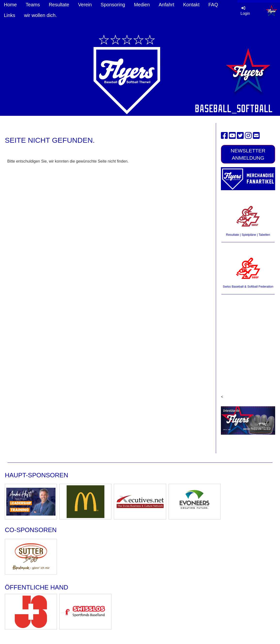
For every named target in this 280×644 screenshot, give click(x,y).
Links (10, 15)
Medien (142, 5)
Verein (85, 5)
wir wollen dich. (40, 15)
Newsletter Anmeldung (248, 154)
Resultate (59, 5)
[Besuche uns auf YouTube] (232, 136)
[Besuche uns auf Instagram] (248, 136)
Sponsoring (113, 5)
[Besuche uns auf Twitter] (240, 136)
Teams (33, 5)
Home (10, 5)
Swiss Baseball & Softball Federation (248, 287)
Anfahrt (166, 5)
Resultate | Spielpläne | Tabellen (248, 235)
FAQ (213, 5)
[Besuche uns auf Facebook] (224, 136)
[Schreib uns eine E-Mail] (256, 136)
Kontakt (191, 5)
